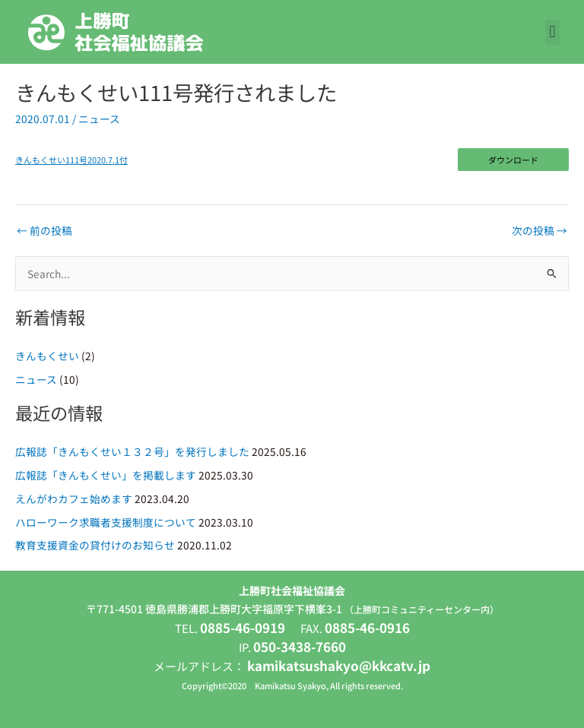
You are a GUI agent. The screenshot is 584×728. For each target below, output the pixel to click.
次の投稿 (540, 231)
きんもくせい (47, 356)
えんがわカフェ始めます (74, 499)
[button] (552, 32)
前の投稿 (44, 231)
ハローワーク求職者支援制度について (106, 522)
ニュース (99, 119)
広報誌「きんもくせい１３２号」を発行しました (132, 451)
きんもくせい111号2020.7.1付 (71, 160)
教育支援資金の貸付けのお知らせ (95, 545)
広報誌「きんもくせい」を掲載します (106, 475)
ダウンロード (513, 160)
